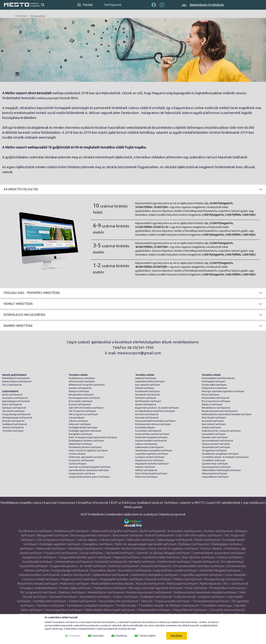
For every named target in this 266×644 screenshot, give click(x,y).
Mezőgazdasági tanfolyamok (17, 418)
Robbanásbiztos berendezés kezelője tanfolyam (227, 414)
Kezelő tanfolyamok (146, 404)
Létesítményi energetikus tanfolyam (154, 450)
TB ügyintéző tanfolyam (214, 450)
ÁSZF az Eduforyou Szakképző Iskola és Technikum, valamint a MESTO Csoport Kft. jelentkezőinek (175, 503)
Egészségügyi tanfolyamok (16, 401)
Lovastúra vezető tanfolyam (150, 457)
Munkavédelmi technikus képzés (218, 378)
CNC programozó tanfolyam (83, 414)
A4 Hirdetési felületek (21, 189)
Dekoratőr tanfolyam (80, 424)
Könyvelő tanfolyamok (147, 418)
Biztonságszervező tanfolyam (84, 398)
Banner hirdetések (18, 326)
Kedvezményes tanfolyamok (17, 381)
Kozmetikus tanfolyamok (148, 431)
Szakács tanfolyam (211, 427)
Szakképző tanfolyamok (15, 424)
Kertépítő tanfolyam (146, 398)
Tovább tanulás (126, 605)
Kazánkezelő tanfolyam (147, 391)
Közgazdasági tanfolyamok (16, 414)
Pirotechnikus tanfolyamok (216, 398)
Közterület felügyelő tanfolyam (151, 437)
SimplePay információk (93, 503)
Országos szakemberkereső (39, 588)
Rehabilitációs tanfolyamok (216, 408)
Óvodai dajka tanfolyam (214, 385)
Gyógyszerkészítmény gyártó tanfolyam (89, 477)
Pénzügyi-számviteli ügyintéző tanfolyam (223, 391)
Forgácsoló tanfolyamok (81, 460)
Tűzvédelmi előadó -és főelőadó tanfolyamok (225, 457)
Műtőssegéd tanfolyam (214, 381)
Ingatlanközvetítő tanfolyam (150, 381)
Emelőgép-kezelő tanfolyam (83, 427)
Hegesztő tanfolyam (146, 378)
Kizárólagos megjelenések (24, 315)
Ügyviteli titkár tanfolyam (215, 464)
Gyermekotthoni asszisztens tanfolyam (89, 470)
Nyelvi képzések (210, 584)
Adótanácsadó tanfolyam (82, 381)
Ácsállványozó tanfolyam (82, 378)
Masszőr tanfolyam (145, 467)
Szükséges (75, 636)
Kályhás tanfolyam (145, 388)
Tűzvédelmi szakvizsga (213, 460)
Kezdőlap (21, 16)
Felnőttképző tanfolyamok (16, 378)
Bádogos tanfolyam (79, 391)
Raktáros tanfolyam (212, 404)
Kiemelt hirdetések (18, 304)
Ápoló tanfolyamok (12, 395)
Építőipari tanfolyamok (14, 408)
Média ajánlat (38, 16)
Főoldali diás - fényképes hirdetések (32, 293)
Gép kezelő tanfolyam (14, 411)
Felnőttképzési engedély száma (21, 503)
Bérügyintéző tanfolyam (81, 395)
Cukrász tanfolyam (78, 421)
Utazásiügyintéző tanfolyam (216, 467)
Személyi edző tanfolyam (215, 437)
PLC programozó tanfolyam (216, 401)
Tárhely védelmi (148, 636)
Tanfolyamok (112, 5)
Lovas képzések (235, 575)
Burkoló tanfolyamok (80, 404)
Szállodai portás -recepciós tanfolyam (221, 431)
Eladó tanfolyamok (12, 404)
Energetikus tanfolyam (80, 434)
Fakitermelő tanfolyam (80, 444)
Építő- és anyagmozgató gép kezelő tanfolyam (93, 437)
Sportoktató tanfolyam (214, 424)
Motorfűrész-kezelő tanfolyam (151, 474)
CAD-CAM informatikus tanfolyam (86, 408)
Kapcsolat (50, 503)
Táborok (146, 601)
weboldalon (72, 629)
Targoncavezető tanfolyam (216, 444)
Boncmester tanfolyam (81, 401)
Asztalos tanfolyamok (80, 388)
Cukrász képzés (77, 418)
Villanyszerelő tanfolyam (214, 474)
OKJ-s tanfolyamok (12, 385)
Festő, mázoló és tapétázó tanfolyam (88, 450)
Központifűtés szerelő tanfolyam (152, 434)
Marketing (121, 636)
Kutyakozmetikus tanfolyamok (151, 441)
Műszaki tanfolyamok (13, 421)
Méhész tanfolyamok (146, 470)
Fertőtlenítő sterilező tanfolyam (85, 447)
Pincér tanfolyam (211, 395)
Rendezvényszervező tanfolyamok (220, 411)
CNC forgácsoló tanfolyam (82, 411)
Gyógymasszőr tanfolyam (82, 474)
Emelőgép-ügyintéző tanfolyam (85, 431)
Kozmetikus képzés (145, 427)
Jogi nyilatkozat (253, 503)
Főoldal (85, 5)
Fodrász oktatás (77, 454)
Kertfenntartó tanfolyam (148, 401)
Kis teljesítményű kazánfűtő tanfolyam (155, 411)
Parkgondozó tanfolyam (214, 388)
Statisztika (98, 636)
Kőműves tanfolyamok (147, 414)
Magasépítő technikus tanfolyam (152, 464)
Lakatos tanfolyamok (146, 444)
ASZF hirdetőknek (92, 514)
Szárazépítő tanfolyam (214, 434)
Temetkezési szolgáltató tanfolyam (220, 454)
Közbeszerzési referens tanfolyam (153, 424)
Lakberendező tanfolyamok (149, 447)
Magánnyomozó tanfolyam (149, 460)
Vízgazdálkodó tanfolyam (215, 477)
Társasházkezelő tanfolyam (216, 447)
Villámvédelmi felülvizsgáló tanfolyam (221, 470)
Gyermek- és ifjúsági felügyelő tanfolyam (90, 467)
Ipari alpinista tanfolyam (148, 385)
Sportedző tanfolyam (213, 421)
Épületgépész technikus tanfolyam (86, 441)
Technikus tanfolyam (13, 431)
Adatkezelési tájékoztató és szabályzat (132, 514)
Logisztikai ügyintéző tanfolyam (152, 454)
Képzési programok (173, 514)
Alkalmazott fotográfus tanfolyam (87, 385)
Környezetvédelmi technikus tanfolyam (155, 421)
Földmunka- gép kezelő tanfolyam (86, 457)
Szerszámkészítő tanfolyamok (217, 441)
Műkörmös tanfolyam (146, 477)
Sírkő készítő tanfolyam (214, 418)
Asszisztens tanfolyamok (15, 398)
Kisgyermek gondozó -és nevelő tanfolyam (157, 408)
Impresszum (67, 503)
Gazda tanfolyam (78, 464)
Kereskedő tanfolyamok (147, 395)
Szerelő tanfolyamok (13, 427)
